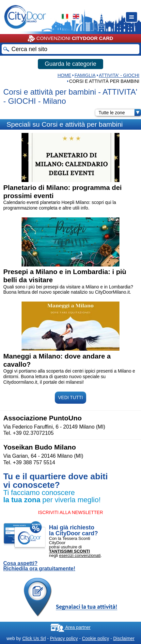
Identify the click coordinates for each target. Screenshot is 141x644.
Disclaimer (124, 638)
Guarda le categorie (70, 64)
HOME (64, 75)
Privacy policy (64, 638)
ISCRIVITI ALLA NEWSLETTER (70, 512)
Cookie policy (95, 638)
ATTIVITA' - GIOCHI (119, 75)
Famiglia (85, 75)
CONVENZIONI (70, 39)
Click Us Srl (34, 638)
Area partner (71, 627)
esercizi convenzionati (80, 555)
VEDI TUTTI (70, 397)
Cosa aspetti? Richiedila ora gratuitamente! (39, 566)
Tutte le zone (120, 113)
